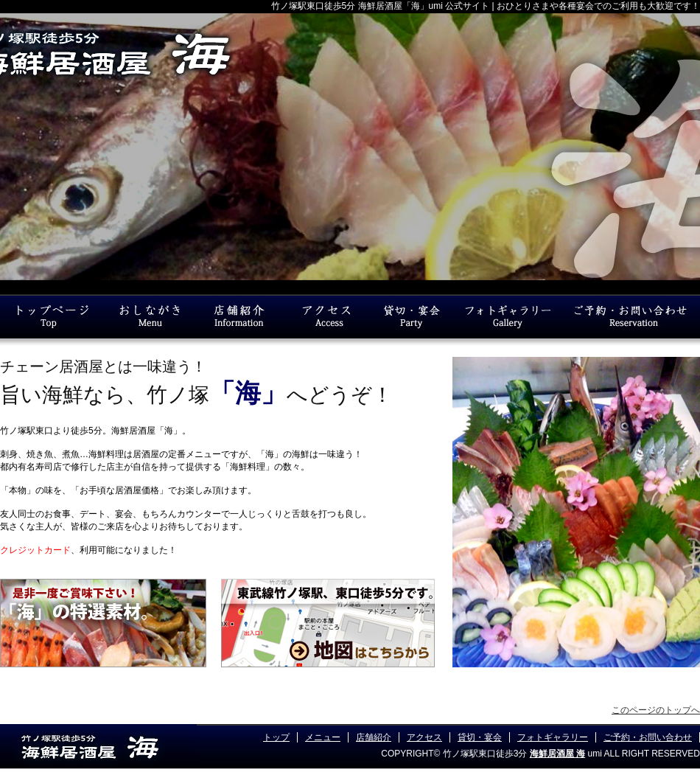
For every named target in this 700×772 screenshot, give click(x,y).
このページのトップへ (656, 710)
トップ (276, 737)
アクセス (424, 737)
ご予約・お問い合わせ (648, 737)
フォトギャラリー (553, 737)
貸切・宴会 (480, 737)
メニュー (323, 737)
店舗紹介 (374, 737)
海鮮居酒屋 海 (557, 754)
